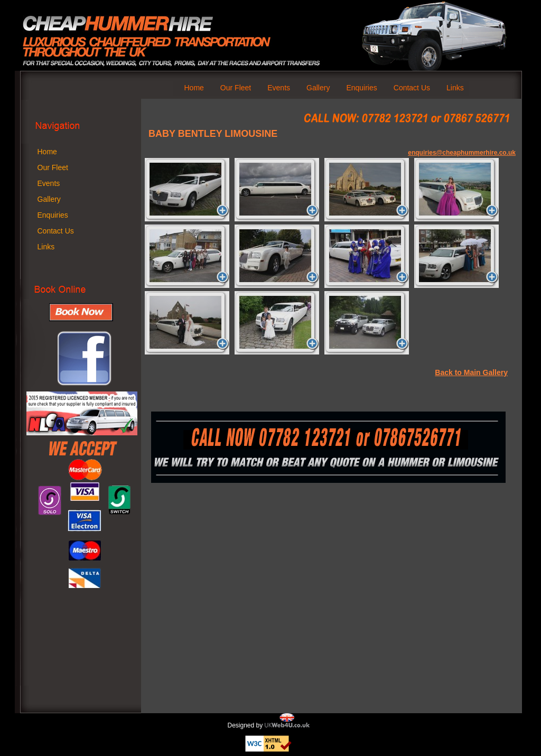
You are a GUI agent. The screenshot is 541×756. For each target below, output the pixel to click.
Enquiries (361, 88)
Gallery (318, 88)
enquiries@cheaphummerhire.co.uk (462, 153)
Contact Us (412, 88)
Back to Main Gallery (471, 372)
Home (194, 88)
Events (279, 88)
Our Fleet (236, 88)
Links (455, 88)
